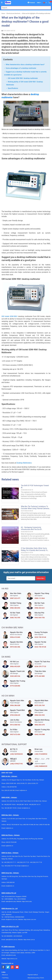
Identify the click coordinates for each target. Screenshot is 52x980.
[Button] (2, 3)
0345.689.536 (15, 640)
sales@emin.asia (11, 865)
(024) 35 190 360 (10, 754)
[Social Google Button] (13, 931)
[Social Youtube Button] (17, 931)
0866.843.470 (40, 688)
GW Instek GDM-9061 (10, 280)
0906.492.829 (15, 630)
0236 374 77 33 (40, 630)
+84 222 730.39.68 (12, 788)
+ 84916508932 (9, 863)
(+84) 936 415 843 (28, 788)
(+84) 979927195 (16, 727)
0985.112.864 (40, 562)
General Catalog (7, 948)
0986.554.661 (40, 572)
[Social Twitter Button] (8, 931)
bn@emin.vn (9, 792)
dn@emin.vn (25, 829)
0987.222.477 (15, 562)
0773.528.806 (15, 649)
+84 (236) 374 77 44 (10, 829)
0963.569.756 (40, 581)
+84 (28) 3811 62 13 (35, 768)
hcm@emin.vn (26, 772)
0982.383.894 (15, 572)
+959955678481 (19, 881)
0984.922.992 (40, 679)
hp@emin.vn (9, 809)
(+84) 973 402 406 (44, 788)
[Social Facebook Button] (3, 931)
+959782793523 (9, 881)
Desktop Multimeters (24, 426)
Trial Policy (5, 941)
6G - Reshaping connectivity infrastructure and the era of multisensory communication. (31, 493)
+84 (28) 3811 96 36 (10, 768)
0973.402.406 (15, 611)
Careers (30, 954)
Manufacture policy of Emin (36, 941)
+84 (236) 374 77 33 (36, 826)
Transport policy (32, 945)
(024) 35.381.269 (11, 747)
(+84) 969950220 (16, 718)
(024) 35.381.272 (33, 747)
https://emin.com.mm (30, 883)
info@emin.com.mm (12, 883)
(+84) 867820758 (11, 751)
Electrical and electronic (14, 13)
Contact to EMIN (7, 945)
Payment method (33, 938)
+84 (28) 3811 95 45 (10, 772)
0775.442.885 (40, 640)
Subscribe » (41, 542)
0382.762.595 (15, 581)
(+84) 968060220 (41, 730)
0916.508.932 (15, 688)
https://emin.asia (27, 865)
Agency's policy (32, 951)
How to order (6, 951)
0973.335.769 (40, 669)
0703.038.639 (15, 679)
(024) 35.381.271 (22, 747)
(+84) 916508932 (41, 718)
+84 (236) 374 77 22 (23, 826)
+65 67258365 (21, 863)
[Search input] (25, 8)
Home (3, 13)
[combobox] (25, 8)
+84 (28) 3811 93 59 (22, 768)
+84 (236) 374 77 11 (10, 826)
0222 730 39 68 (40, 601)
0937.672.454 (15, 698)
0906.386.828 (15, 669)
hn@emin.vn (23, 754)
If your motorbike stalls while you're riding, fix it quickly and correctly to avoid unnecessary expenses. (34, 514)
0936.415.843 (15, 601)
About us (5, 938)
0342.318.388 (40, 698)
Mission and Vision (8, 954)
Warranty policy (32, 948)
